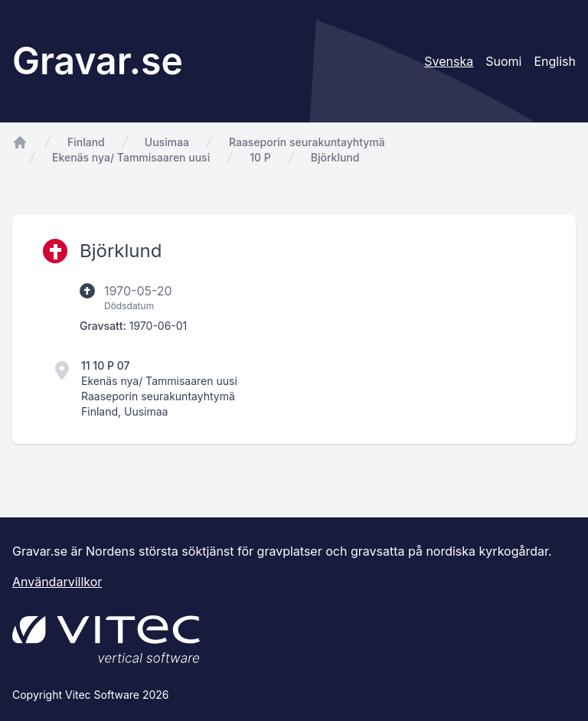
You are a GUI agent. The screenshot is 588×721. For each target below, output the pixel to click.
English (555, 61)
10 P (260, 157)
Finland (86, 142)
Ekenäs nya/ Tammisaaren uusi (131, 157)
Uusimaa (167, 142)
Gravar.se (98, 61)
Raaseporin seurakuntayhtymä (307, 142)
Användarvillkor (57, 582)
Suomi (503, 61)
